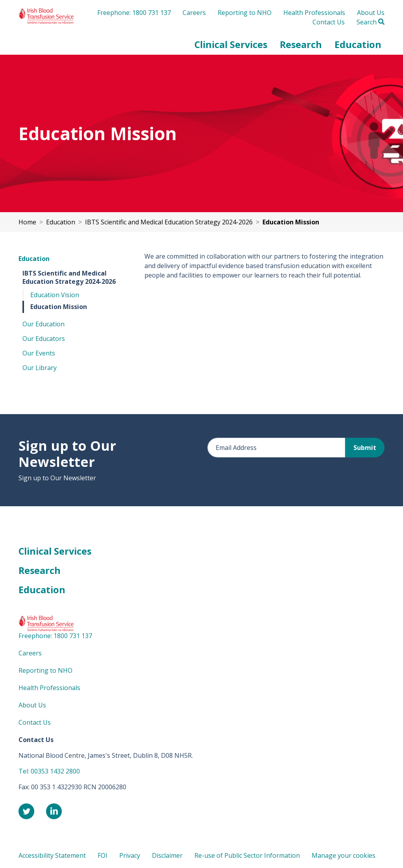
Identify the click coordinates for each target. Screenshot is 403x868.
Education (34, 259)
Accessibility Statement (52, 855)
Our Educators (44, 339)
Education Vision (55, 295)
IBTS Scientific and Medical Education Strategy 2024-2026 (69, 277)
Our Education (43, 324)
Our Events (39, 353)
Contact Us (329, 22)
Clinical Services (55, 551)
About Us (371, 13)
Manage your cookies (344, 855)
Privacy (130, 855)
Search (371, 22)
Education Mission (59, 307)
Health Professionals (314, 13)
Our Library (40, 368)
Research (40, 570)
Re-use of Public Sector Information (247, 855)
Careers (194, 13)
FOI (103, 855)
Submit (365, 448)
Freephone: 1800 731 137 (134, 13)
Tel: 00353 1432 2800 (49, 771)
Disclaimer (167, 855)
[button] (231, 45)
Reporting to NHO (245, 13)
